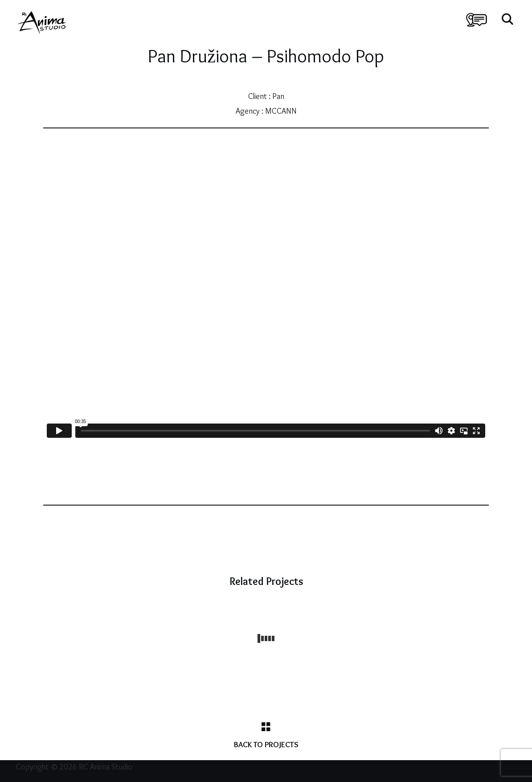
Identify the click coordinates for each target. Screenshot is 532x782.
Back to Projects (266, 745)
